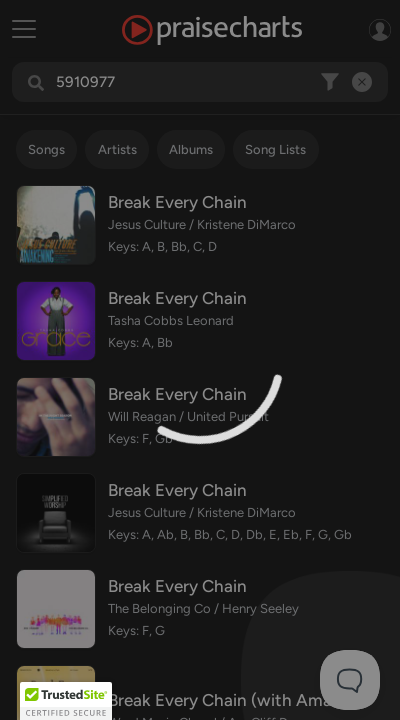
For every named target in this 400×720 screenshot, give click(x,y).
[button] (66, 701)
